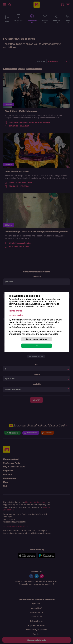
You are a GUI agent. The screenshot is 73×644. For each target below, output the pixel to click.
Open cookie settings (37, 339)
